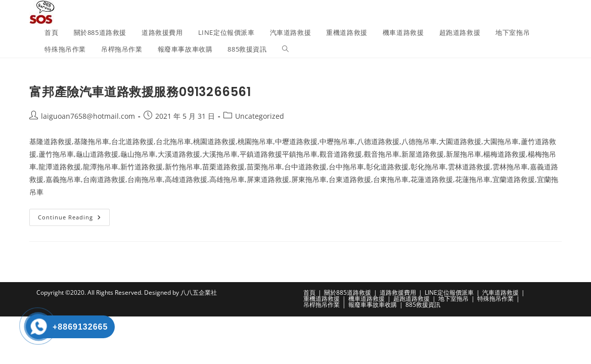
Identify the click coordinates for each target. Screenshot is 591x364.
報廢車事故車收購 (373, 305)
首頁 (309, 292)
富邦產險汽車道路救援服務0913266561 (140, 92)
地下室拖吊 (453, 299)
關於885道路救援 (348, 292)
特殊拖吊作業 (495, 299)
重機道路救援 (322, 299)
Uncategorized (260, 116)
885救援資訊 (423, 305)
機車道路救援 (367, 299)
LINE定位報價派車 (449, 292)
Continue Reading (74, 219)
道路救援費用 (398, 292)
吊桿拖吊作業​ (322, 305)
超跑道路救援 (412, 299)
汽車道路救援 (501, 292)
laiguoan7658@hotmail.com (88, 116)
